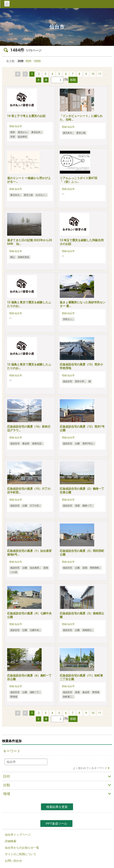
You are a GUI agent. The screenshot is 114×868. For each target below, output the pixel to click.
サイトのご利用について (21, 854)
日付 (7, 776)
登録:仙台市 (16, 126)
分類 (7, 785)
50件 (29, 61)
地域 (7, 794)
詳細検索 (11, 841)
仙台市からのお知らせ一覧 (22, 848)
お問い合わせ (13, 861)
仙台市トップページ (18, 835)
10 (93, 74)
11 (100, 74)
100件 (37, 61)
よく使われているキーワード (90, 768)
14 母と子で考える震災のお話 (26, 116)
